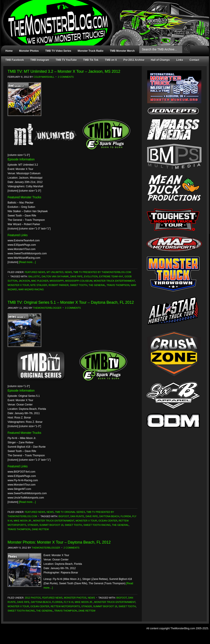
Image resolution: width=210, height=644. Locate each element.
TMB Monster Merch (122, 51)
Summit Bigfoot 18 (51, 525)
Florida (126, 516)
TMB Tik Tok (91, 60)
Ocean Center (108, 521)
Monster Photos (29, 51)
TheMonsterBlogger (47, 308)
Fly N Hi (69, 602)
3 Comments (73, 308)
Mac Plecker (40, 281)
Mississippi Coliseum (79, 281)
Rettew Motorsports (65, 606)
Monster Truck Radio (91, 51)
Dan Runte (77, 516)
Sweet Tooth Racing (97, 525)
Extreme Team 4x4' (111, 276)
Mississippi (57, 281)
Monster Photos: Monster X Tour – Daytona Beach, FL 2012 (59, 542)
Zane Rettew (40, 529)
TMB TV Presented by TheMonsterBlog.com (102, 272)
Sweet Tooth (79, 285)
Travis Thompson (118, 285)
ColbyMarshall (44, 77)
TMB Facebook (15, 60)
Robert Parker (59, 285)
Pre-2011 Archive (134, 60)
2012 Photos (33, 598)
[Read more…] (27, 262)
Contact (195, 60)
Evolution (91, 276)
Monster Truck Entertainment (114, 281)
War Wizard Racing (31, 289)
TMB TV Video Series (58, 51)
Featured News (35, 272)
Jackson (24, 281)
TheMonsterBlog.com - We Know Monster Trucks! (103, 19)
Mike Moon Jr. (23, 521)
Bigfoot (64, 516)
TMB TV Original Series (70, 512)
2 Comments (66, 77)
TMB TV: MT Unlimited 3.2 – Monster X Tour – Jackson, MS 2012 (64, 71)
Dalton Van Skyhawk (55, 276)
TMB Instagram (40, 60)
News (68, 272)
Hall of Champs (160, 60)
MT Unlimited (55, 272)
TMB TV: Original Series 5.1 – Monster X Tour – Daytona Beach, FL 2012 (71, 302)
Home (9, 51)
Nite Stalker (39, 285)
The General (97, 285)
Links (180, 60)
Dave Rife (76, 276)
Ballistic (34, 276)
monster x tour (18, 285)
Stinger (33, 525)
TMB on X (111, 60)
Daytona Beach (109, 516)
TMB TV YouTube (66, 60)
